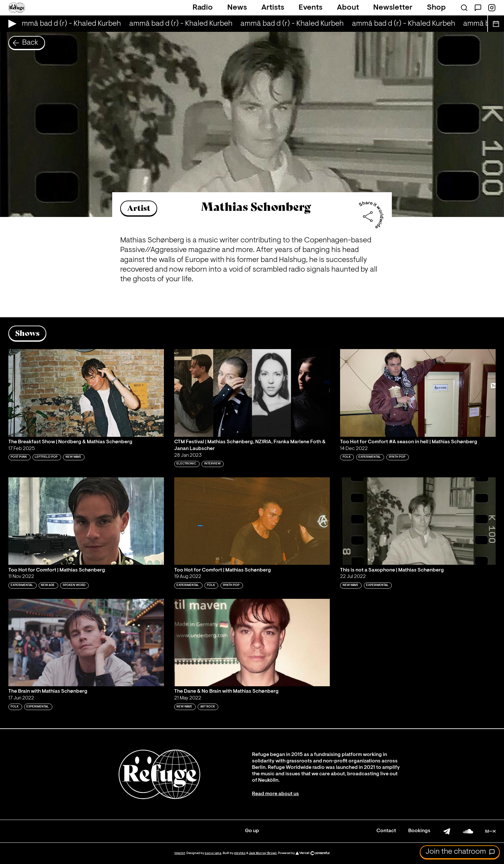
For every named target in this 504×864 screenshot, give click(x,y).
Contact (386, 831)
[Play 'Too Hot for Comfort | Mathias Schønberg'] (86, 521)
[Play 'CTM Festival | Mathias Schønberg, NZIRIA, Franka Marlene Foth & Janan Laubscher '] (252, 393)
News (237, 8)
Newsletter (393, 8)
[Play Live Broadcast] (11, 24)
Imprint (180, 853)
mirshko (240, 853)
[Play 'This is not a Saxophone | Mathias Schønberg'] (418, 521)
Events (310, 8)
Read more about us (275, 794)
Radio (203, 8)
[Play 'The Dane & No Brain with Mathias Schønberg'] (252, 643)
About (348, 8)
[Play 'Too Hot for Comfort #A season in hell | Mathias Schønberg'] (418, 393)
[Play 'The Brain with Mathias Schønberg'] (86, 643)
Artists (273, 8)
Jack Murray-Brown (263, 853)
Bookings (419, 831)
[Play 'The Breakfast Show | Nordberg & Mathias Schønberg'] (86, 393)
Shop (436, 8)
